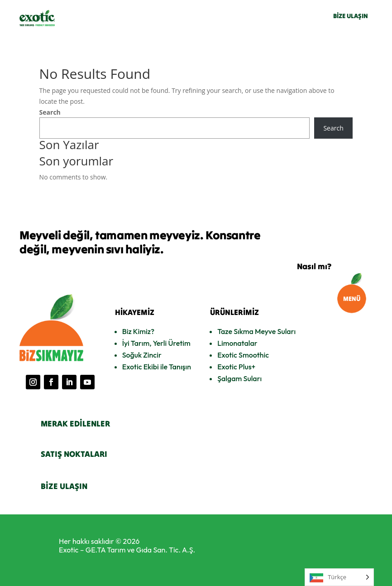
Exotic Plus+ (236, 367)
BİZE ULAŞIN (351, 16)
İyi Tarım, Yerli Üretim (156, 343)
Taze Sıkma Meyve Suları (256, 331)
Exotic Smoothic (243, 355)
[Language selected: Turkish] (339, 577)
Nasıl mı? (314, 266)
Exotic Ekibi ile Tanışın (157, 367)
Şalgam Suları (239, 378)
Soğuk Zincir (142, 355)
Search (50, 112)
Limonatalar (237, 343)
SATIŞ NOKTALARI (74, 454)
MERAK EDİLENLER (75, 424)
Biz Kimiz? (138, 331)
